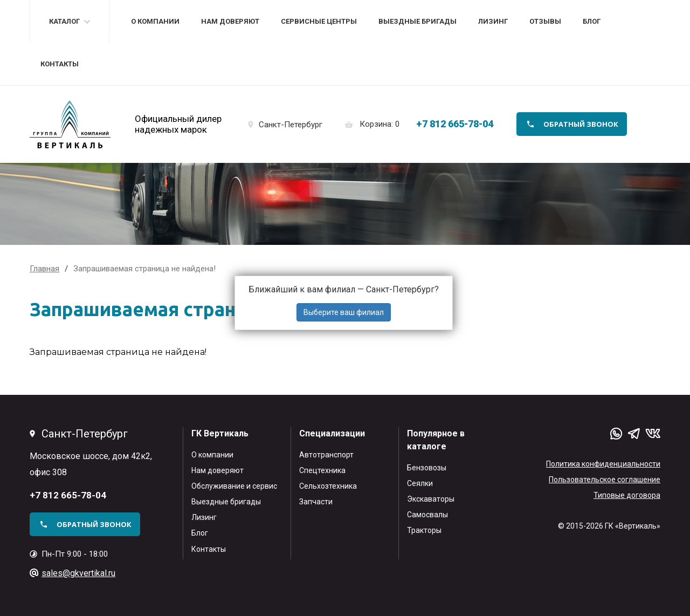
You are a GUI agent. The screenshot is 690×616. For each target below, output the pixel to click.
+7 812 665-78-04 (455, 124)
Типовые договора (627, 495)
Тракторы (424, 530)
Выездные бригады (418, 21)
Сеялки (420, 483)
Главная (44, 269)
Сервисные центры (319, 21)
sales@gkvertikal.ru (78, 573)
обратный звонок (581, 124)
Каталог (64, 21)
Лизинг (493, 21)
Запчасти (316, 502)
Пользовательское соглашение (605, 480)
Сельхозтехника (328, 486)
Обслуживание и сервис (234, 486)
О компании (155, 21)
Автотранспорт (326, 455)
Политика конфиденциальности (603, 464)
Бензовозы (427, 468)
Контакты (60, 64)
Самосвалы (427, 515)
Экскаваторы (431, 499)
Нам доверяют (230, 21)
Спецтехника (322, 470)
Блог (592, 21)
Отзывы (545, 21)
